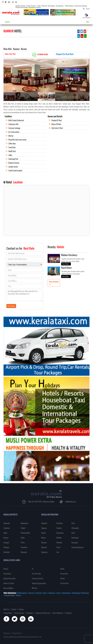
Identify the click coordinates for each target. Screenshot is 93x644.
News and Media (8, 588)
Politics (63, 578)
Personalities (64, 574)
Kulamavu (52, 593)
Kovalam (59, 528)
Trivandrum (24, 547)
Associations (7, 574)
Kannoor (6, 538)
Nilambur (59, 538)
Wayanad (44, 547)
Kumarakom (60, 533)
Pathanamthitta (25, 533)
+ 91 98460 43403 (40, 54)
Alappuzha (7, 523)
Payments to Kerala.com (43, 613)
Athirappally (75, 528)
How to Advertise (58, 613)
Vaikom (18, 595)
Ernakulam (7, 528)
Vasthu (62, 569)
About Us (6, 609)
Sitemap (21, 609)
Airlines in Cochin (9, 583)
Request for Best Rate (65, 54)
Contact (14, 609)
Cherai (58, 547)
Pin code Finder (36, 574)
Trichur (23, 542)
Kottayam (6, 547)
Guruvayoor (75, 542)
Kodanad (31, 593)
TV (33, 569)
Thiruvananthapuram (77, 547)
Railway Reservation (10, 578)
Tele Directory (64, 583)
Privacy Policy (8, 613)
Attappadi (44, 523)
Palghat (23, 528)
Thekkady (59, 542)
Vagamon (44, 528)
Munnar (44, 538)
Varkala (44, 533)
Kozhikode (7, 552)
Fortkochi (39, 593)
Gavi (58, 552)
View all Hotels (54, 282)
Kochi (73, 523)
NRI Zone (35, 588)
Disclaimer (30, 613)
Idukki (5, 533)
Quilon (23, 538)
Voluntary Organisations (39, 583)
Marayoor (44, 542)
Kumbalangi (75, 538)
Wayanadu (24, 552)
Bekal (73, 533)
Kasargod (6, 542)
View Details (65, 264)
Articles (6, 569)
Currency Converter (38, 578)
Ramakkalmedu (9, 595)
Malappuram (24, 523)
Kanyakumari (66, 593)
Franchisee (69, 613)
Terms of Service (19, 613)
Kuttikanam (85, 593)
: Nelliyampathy (22, 593)
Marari (45, 593)
